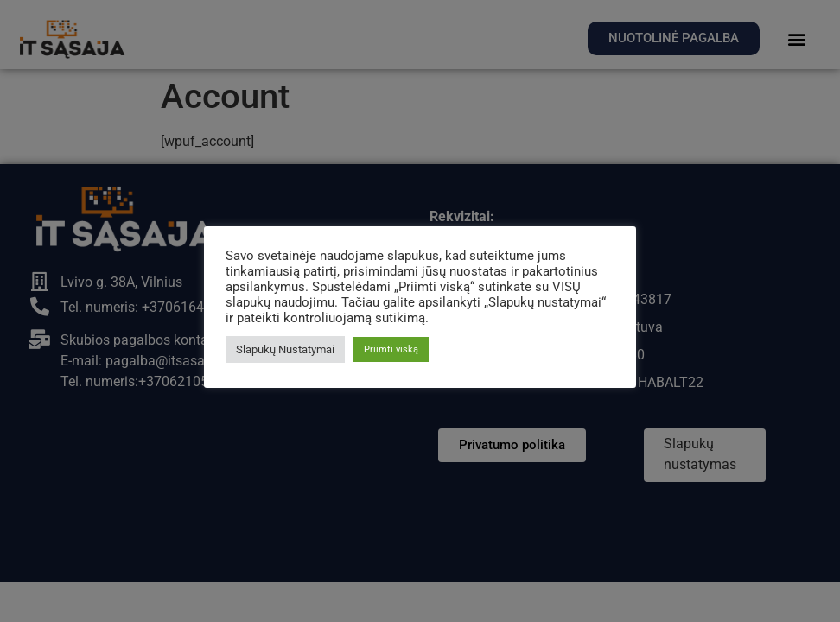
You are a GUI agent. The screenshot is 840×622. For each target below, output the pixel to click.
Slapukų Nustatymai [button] (285, 349)
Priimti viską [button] (391, 349)
